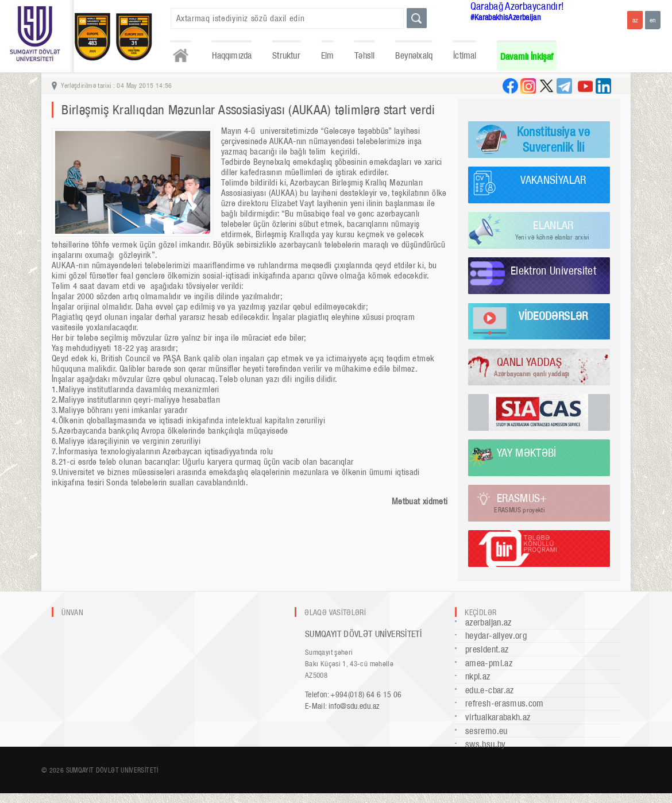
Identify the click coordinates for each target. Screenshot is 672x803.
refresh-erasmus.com (505, 703)
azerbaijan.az (488, 622)
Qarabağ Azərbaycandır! (517, 6)
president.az (487, 649)
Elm (328, 55)
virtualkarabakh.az (498, 717)
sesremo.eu (486, 731)
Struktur (286, 55)
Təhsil (364, 55)
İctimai (465, 55)
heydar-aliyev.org (496, 636)
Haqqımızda (232, 55)
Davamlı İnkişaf (527, 57)
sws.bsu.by (486, 744)
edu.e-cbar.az (490, 690)
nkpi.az (478, 676)
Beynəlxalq (414, 55)
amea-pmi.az (489, 663)
